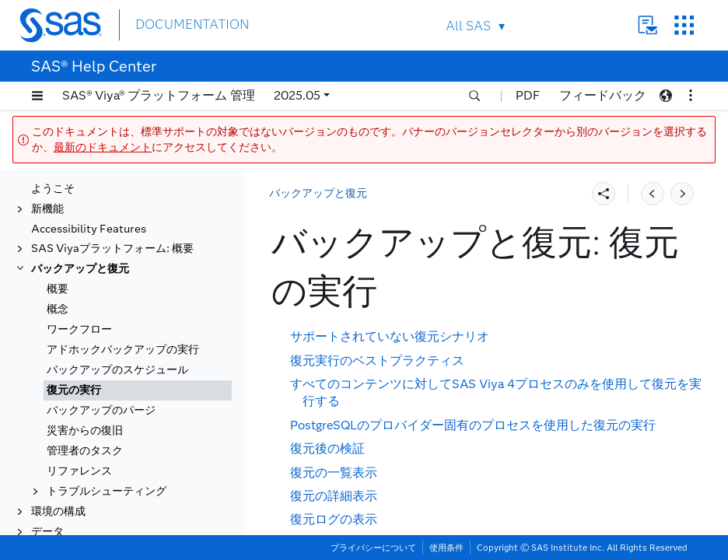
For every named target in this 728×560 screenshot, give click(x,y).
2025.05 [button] (297, 95)
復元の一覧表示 (334, 472)
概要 (58, 255)
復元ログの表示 (334, 519)
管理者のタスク (85, 417)
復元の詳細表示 (334, 496)
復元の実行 (74, 357)
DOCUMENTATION (192, 24)
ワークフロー (79, 296)
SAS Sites (684, 25)
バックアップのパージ (101, 377)
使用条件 (446, 548)
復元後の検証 (327, 448)
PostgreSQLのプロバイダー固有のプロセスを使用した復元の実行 (473, 425)
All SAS (468, 26)
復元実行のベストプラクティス (377, 360)
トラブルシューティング (107, 458)
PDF (528, 95)
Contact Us (647, 25)
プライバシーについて (373, 548)
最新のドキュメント (103, 147)
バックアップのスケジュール (117, 336)
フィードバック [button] (603, 95)
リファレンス (79, 437)
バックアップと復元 (80, 235)
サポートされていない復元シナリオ (390, 336)
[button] (37, 96)
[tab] (138, 357)
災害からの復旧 (85, 397)
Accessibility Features (89, 196)
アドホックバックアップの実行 (123, 316)
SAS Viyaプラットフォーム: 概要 (112, 215)
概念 (58, 276)
